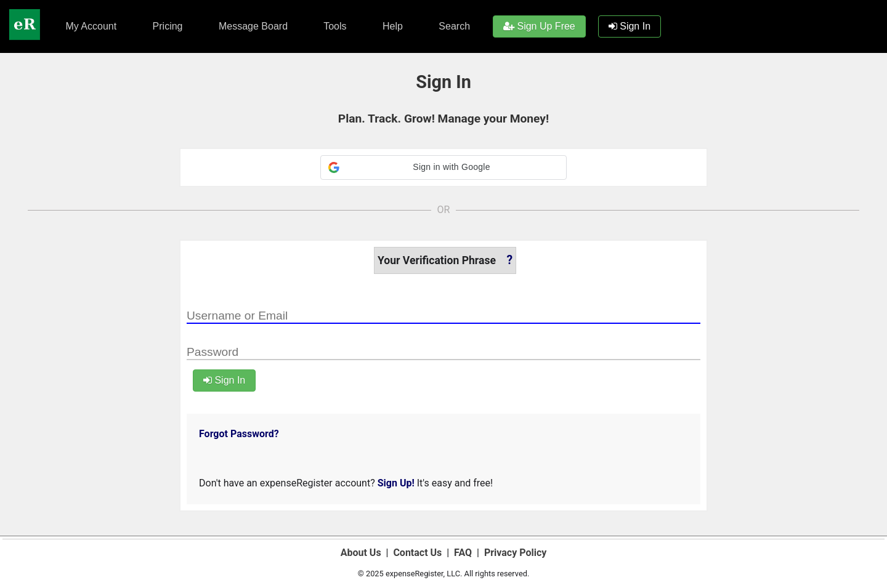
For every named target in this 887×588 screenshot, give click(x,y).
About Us (361, 553)
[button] (443, 167)
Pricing (166, 26)
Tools (334, 26)
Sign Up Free (539, 26)
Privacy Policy (515, 553)
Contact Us (417, 553)
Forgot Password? (239, 434)
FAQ (463, 553)
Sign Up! (396, 483)
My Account (90, 26)
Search (453, 26)
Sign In (630, 26)
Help (391, 26)
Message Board (252, 26)
